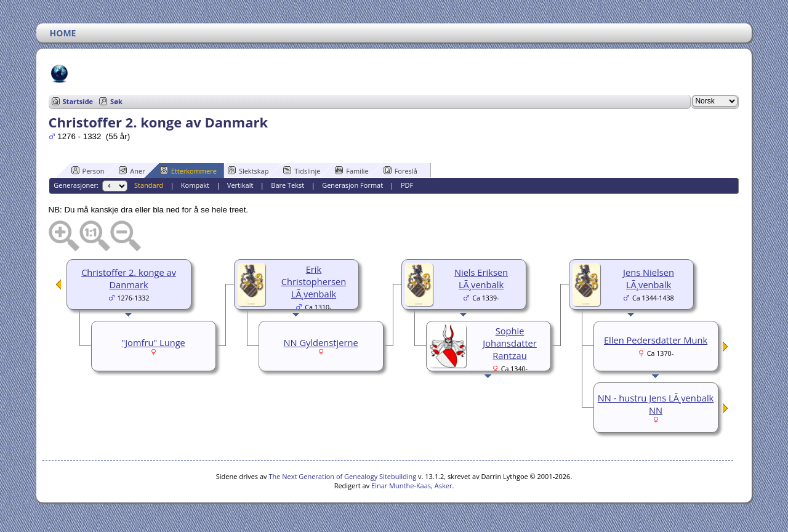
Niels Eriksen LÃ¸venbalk (481, 278)
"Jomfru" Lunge (153, 342)
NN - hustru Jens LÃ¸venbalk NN (656, 404)
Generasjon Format (352, 185)
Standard (149, 185)
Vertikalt (240, 185)
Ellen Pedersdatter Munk (656, 340)
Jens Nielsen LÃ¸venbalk (649, 278)
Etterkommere (188, 171)
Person (88, 171)
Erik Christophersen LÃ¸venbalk (314, 281)
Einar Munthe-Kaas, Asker (412, 486)
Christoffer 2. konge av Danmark (129, 278)
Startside (78, 101)
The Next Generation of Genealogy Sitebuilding (342, 476)
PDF (407, 185)
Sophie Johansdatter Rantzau (510, 343)
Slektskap (248, 171)
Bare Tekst (287, 185)
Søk (116, 101)
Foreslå (400, 171)
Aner (132, 171)
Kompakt (195, 185)
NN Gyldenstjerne (321, 342)
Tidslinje (302, 171)
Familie (352, 171)
